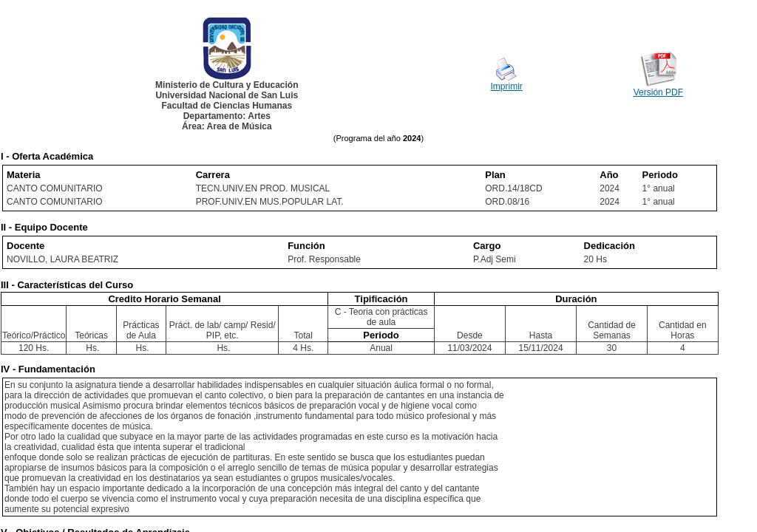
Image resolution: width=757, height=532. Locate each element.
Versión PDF (658, 92)
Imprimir (507, 86)
